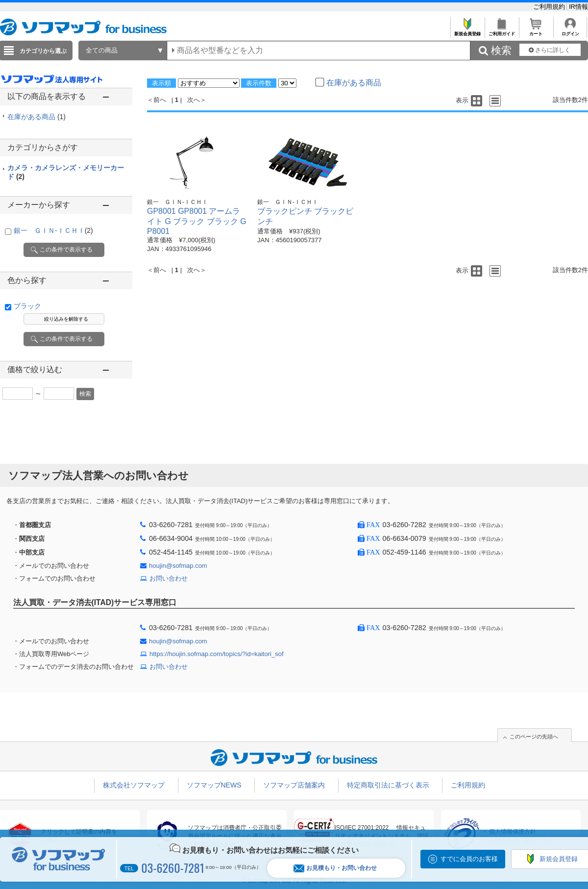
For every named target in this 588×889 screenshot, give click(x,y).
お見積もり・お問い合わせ (335, 868)
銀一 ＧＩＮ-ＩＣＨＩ (53, 230)
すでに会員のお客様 (469, 859)
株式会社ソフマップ (134, 785)
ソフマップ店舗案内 (294, 785)
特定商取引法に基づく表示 (388, 785)
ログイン (570, 31)
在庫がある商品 (37, 117)
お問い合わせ (169, 578)
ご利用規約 (550, 7)
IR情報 (578, 7)
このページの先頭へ (534, 737)
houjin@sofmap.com (178, 566)
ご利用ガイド (502, 31)
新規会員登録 (467, 31)
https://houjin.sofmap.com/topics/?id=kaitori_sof (217, 654)
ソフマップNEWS (214, 785)
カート (536, 31)
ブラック (27, 306)
